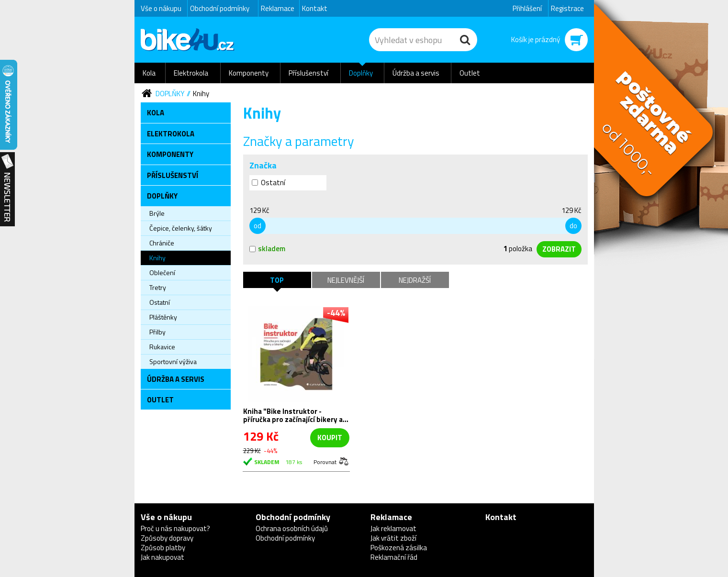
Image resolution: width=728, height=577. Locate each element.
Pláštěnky (163, 317)
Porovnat (325, 461)
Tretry (158, 287)
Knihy (201, 94)
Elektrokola (191, 73)
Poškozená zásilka (399, 548)
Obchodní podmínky (220, 8)
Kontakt (315, 8)
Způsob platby (163, 548)
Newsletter (7, 189)
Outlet (470, 73)
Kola (149, 73)
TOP (277, 280)
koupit (330, 438)
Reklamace (278, 8)
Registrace (567, 8)
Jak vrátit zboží (393, 538)
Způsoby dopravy (167, 538)
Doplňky (361, 73)
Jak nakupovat (162, 557)
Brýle (157, 213)
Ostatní (160, 302)
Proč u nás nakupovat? (175, 528)
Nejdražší (415, 280)
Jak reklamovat (393, 528)
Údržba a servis (416, 73)
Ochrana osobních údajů (292, 528)
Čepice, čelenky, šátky (181, 228)
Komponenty (249, 73)
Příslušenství (308, 73)
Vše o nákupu (161, 8)
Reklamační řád (394, 557)
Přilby (157, 332)
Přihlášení (527, 8)
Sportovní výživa (173, 361)
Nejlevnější (346, 280)
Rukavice (162, 347)
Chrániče (162, 243)
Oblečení (162, 272)
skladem (267, 249)
